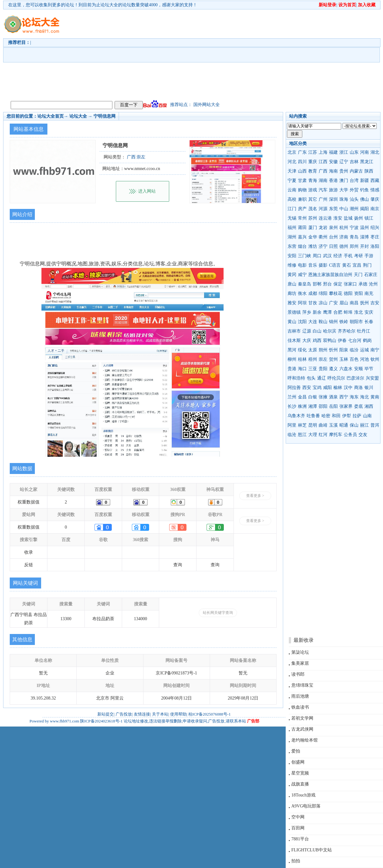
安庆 (369, 312)
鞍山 (323, 322)
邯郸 (317, 284)
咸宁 (302, 275)
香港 (333, 181)
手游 (369, 256)
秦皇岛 (305, 284)
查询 (178, 565)
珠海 (344, 199)
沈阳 (302, 322)
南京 (375, 209)
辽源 (307, 331)
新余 (317, 312)
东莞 (333, 209)
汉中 (348, 388)
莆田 (302, 228)
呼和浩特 (296, 378)
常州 (302, 218)
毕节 (369, 369)
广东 (302, 152)
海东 (354, 397)
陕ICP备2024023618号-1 (101, 721)
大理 (313, 435)
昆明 (313, 425)
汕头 (354, 199)
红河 (323, 435)
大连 (313, 322)
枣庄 (375, 237)
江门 (292, 209)
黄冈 (292, 275)
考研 (359, 256)
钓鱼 (364, 190)
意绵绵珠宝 (302, 685)
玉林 (344, 359)
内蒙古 (356, 171)
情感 (375, 190)
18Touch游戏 (303, 795)
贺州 (333, 359)
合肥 (338, 312)
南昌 (354, 303)
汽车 (323, 190)
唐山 (292, 284)
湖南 (323, 181)
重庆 (313, 162)
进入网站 (147, 191)
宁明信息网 (105, 116)
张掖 (323, 397)
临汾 (354, 350)
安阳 (292, 256)
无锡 (292, 218)
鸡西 (317, 341)
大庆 (307, 341)
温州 (364, 228)
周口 (317, 256)
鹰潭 (327, 312)
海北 (364, 397)
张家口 (350, 284)
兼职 (302, 199)
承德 (363, 284)
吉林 (354, 162)
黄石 (347, 265)
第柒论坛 (300, 652)
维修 (292, 265)
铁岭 (344, 322)
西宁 (344, 397)
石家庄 (371, 275)
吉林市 (294, 331)
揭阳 (364, 209)
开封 (364, 246)
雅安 (292, 303)
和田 (336, 416)
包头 (311, 378)
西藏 (375, 181)
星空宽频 (300, 773)
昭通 (344, 425)
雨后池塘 (300, 696)
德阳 (348, 293)
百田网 (298, 828)
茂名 (313, 209)
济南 (344, 237)
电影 (302, 265)
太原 (313, 350)
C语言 (335, 265)
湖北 (375, 152)
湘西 (369, 406)
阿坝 (302, 303)
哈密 (326, 416)
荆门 (367, 265)
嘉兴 (302, 237)
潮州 (354, 209)
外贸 (354, 190)
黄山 (292, 322)
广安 (333, 303)
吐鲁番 (313, 416)
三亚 (313, 369)
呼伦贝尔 (336, 378)
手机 (348, 256)
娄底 (359, 406)
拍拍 (296, 861)
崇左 (323, 359)
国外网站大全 (207, 105)
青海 (313, 181)
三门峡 (305, 256)
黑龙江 (367, 162)
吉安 (375, 303)
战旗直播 (300, 784)
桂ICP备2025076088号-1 (210, 714)
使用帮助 (178, 714)
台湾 (354, 181)
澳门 (344, 181)
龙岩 (323, 228)
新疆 (364, 181)
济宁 (323, 246)
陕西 (369, 171)
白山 (317, 331)
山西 (302, 171)
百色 (354, 359)
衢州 (323, 237)
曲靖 (323, 425)
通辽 (321, 378)
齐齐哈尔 (347, 331)
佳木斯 (294, 341)
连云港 (325, 218)
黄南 (375, 397)
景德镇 (294, 312)
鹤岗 (367, 341)
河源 (323, 209)
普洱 (375, 425)
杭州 (344, 228)
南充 (369, 293)
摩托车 (336, 435)
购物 (302, 190)
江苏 (313, 152)
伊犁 (347, 416)
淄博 (364, 237)
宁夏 (292, 181)
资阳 (359, 293)
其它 (313, 199)
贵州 (344, 171)
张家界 (346, 406)
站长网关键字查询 (218, 613)
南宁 (375, 350)
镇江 (369, 218)
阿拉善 (294, 388)
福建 (333, 152)
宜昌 (357, 265)
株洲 (302, 406)
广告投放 (124, 714)
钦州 (375, 359)
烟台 (302, 246)
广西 (323, 171)
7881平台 (300, 839)
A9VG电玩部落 (306, 806)
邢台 (327, 284)
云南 (292, 190)
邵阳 (323, 406)
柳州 (292, 359)
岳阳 (333, 406)
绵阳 (323, 293)
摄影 (323, 265)
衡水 (302, 293)
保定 (338, 284)
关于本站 (160, 714)
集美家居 (300, 663)
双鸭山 (330, 341)
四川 (302, 162)
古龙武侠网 (302, 729)
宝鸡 (317, 388)
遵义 (333, 369)
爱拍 (296, 751)
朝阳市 (356, 322)
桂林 (302, 359)
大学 (344, 190)
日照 (333, 246)
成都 (313, 293)
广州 (323, 199)
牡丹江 (364, 331)
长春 (369, 322)
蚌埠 (348, 312)
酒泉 (333, 397)
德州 (344, 246)
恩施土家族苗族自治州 (330, 275)
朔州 (323, 350)
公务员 (350, 435)
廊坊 (292, 293)
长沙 (292, 406)
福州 (292, 228)
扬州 (359, 218)
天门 (358, 275)
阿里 (292, 425)
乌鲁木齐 (296, 416)
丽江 (364, 425)
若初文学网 (302, 718)
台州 (333, 237)
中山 (344, 209)
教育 (313, 171)
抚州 (364, 303)
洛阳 (375, 246)
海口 (302, 369)
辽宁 (344, 162)
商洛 (359, 388)
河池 (364, 359)
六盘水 (346, 369)
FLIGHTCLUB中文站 (312, 850)
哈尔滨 (330, 331)
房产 (302, 209)
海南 (333, 171)
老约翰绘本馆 (305, 740)
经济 (338, 256)
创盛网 (298, 762)
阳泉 (344, 350)
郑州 (354, 246)
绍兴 (375, 228)
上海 (323, 152)
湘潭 (313, 406)
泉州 (333, 228)
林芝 (302, 425)
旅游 (333, 190)
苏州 (313, 218)
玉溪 (333, 425)
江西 (323, 162)
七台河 (355, 341)
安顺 (359, 369)
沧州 (373, 284)
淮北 (359, 312)
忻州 (333, 350)
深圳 (333, 199)
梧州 (313, 359)
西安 (307, 388)
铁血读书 (300, 707)
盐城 (348, 218)
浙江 (344, 152)
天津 (292, 171)
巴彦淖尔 (355, 378)
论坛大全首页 (51, 116)
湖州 (292, 237)
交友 (363, 435)
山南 (367, 416)
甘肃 (302, 181)
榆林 (338, 388)
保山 (354, 425)
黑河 (292, 350)
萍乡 (307, 312)
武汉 (327, 256)
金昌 (302, 397)
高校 (292, 199)
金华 (313, 237)
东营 (292, 246)
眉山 (344, 303)
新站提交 (105, 714)
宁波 (354, 228)
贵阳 (323, 369)
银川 (369, 388)
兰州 (292, 397)
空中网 (298, 817)
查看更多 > (255, 496)
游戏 (313, 190)
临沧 (292, 435)
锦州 (333, 322)
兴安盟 (372, 378)
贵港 (292, 369)
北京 (292, 152)
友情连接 (142, 714)
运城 (364, 350)
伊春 (342, 341)
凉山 (323, 303)
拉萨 (357, 416)
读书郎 (298, 674)
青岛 (354, 237)
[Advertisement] (219, 54)
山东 (354, 152)
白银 (313, 397)
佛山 (364, 199)
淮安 (338, 218)
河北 (292, 162)
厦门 (313, 228)
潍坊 (313, 246)
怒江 (302, 435)
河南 (364, 152)
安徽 (333, 162)
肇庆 (375, 199)
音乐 (313, 265)
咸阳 (327, 388)
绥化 (302, 350)
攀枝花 (336, 293)
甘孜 (313, 303)
